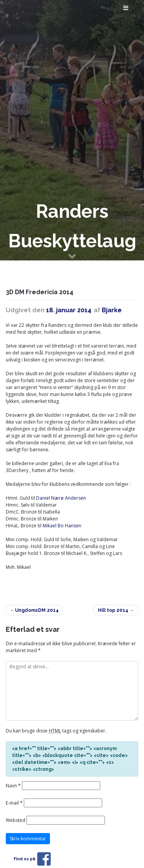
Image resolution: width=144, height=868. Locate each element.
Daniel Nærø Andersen (61, 498)
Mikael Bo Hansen (62, 526)
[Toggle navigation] (126, 9)
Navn (13, 786)
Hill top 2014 (113, 610)
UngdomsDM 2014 (37, 610)
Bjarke (112, 310)
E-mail (14, 803)
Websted (16, 820)
